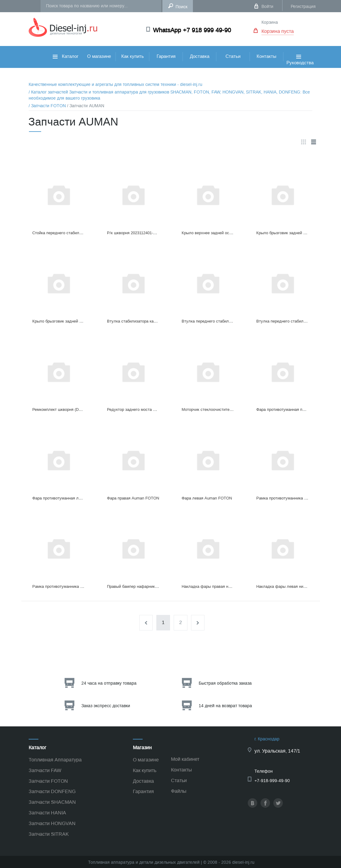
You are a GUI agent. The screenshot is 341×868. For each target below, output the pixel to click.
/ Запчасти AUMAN (86, 106)
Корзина (270, 22)
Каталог (66, 56)
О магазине (99, 56)
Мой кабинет (185, 759)
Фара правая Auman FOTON (133, 498)
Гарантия (166, 56)
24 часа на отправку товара (109, 683)
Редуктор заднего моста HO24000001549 (145, 409)
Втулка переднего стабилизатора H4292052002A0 (227, 321)
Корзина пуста (278, 31)
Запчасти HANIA (47, 813)
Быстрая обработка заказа (225, 683)
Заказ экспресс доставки (106, 706)
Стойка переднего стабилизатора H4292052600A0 (78, 233)
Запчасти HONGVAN (52, 823)
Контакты (266, 56)
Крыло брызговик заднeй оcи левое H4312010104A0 (80, 321)
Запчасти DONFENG (52, 791)
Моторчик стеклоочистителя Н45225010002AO (224, 409)
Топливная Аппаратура (55, 760)
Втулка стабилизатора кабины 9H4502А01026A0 (151, 321)
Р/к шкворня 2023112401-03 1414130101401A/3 (150, 233)
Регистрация (303, 7)
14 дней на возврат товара (225, 706)
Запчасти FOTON (48, 781)
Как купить (133, 56)
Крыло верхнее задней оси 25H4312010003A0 (224, 233)
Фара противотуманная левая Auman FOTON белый (80, 498)
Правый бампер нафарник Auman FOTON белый (152, 586)
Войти (267, 7)
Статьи (233, 56)
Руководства (300, 67)
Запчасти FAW (45, 770)
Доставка (200, 56)
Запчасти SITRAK (49, 834)
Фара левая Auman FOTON (207, 498)
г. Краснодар (267, 739)
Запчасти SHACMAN (52, 802)
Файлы (179, 791)
